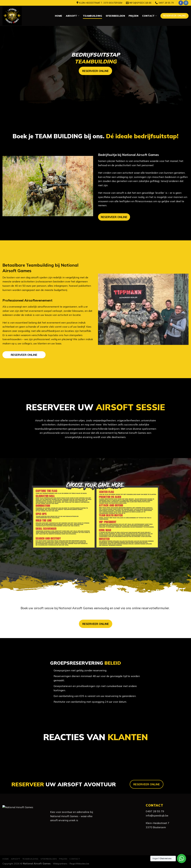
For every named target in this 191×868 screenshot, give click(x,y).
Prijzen (134, 16)
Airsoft (73, 16)
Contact (149, 16)
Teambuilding (92, 16)
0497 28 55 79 (155, 811)
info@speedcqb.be (157, 815)
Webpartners (60, 864)
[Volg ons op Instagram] (186, 3)
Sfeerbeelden (115, 16)
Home (59, 16)
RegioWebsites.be (79, 864)
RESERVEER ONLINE (114, 217)
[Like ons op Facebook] (181, 3)
